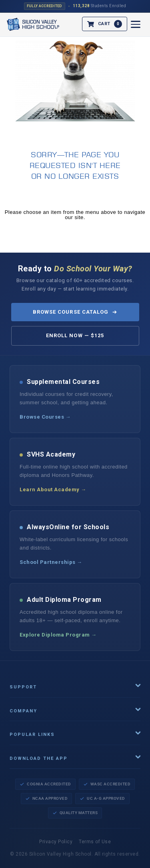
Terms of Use (95, 842)
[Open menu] (136, 24)
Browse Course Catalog (75, 312)
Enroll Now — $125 (75, 335)
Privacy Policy (56, 842)
